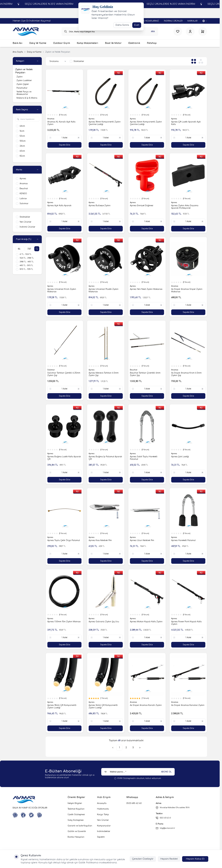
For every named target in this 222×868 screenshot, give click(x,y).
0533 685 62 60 (134, 803)
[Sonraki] (140, 748)
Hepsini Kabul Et (195, 859)
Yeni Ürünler (103, 820)
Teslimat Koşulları (76, 809)
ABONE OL (166, 772)
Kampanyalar (104, 826)
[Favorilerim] (178, 32)
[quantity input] (64, 138)
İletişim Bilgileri (75, 803)
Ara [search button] (153, 32)
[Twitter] (31, 815)
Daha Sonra (122, 25)
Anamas (51, 119)
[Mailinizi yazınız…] (138, 772)
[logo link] (26, 32)
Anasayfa (102, 803)
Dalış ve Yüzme (34, 52)
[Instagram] (39, 815)
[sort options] (58, 61)
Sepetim (101, 837)
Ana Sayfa (18, 52)
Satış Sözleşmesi (76, 820)
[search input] (110, 32)
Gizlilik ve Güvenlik (77, 831)
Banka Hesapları (76, 837)
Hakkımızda (103, 809)
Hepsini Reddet (169, 859)
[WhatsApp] (15, 815)
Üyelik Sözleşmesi (76, 815)
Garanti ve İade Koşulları (80, 826)
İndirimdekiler (104, 831)
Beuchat (134, 370)
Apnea (92, 119)
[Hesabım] (190, 32)
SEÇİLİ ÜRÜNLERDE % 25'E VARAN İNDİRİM (44, 4)
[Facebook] (23, 815)
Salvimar (51, 370)
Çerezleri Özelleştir (143, 859)
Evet (137, 25)
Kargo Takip (103, 815)
